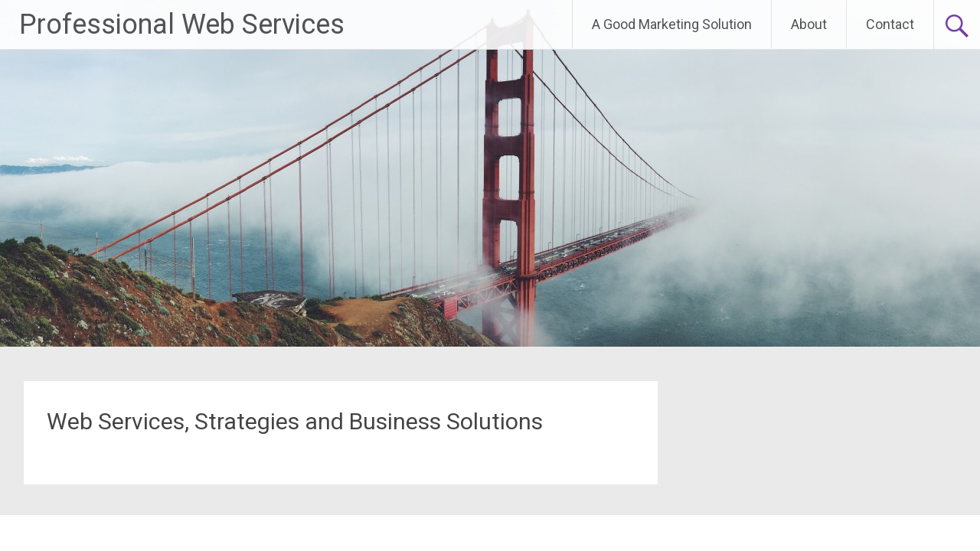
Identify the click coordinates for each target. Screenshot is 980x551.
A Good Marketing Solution (672, 24)
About (809, 24)
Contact (890, 24)
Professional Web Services (182, 24)
